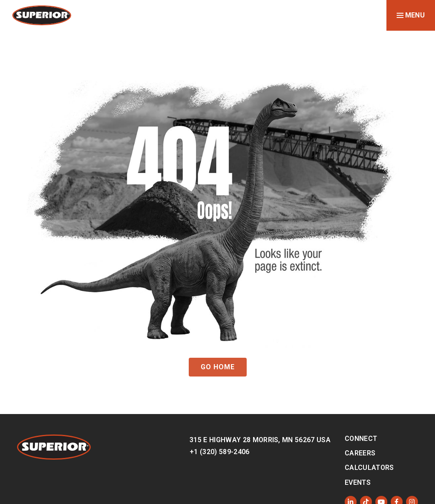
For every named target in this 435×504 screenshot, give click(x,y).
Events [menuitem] (358, 482)
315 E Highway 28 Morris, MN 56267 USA (260, 440)
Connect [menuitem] (361, 439)
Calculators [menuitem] (369, 468)
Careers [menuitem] (360, 453)
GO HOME (218, 367)
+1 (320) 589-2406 (219, 452)
